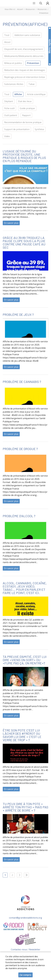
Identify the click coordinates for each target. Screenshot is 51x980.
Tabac (32, 84)
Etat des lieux (25, 101)
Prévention (33, 63)
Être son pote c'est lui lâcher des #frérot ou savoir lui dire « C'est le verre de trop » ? (22, 735)
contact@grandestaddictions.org (26, 918)
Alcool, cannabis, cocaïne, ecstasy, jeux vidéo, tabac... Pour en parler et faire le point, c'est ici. (25, 588)
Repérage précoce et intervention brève (25, 77)
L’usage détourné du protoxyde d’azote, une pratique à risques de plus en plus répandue (24, 156)
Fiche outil (9, 108)
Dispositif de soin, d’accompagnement (24, 49)
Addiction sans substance (27, 35)
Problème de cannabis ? (22, 382)
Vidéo (7, 136)
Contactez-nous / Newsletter (26, 949)
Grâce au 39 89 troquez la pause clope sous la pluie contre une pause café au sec (24, 243)
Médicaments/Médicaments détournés (24, 56)
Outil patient (11, 115)
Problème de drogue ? (20, 449)
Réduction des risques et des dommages (25, 70)
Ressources (30, 9)
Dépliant (9, 101)
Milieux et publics (13, 63)
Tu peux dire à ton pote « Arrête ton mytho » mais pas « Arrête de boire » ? (26, 807)
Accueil (20, 9)
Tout (7, 35)
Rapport (26, 115)
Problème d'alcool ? (19, 516)
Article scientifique (36, 94)
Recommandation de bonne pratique (23, 122)
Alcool (7, 42)
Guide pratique (27, 108)
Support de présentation (17, 129)
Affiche (18, 94)
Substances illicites (14, 84)
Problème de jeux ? (18, 314)
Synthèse (39, 129)
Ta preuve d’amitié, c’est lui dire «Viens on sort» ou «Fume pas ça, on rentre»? (25, 660)
